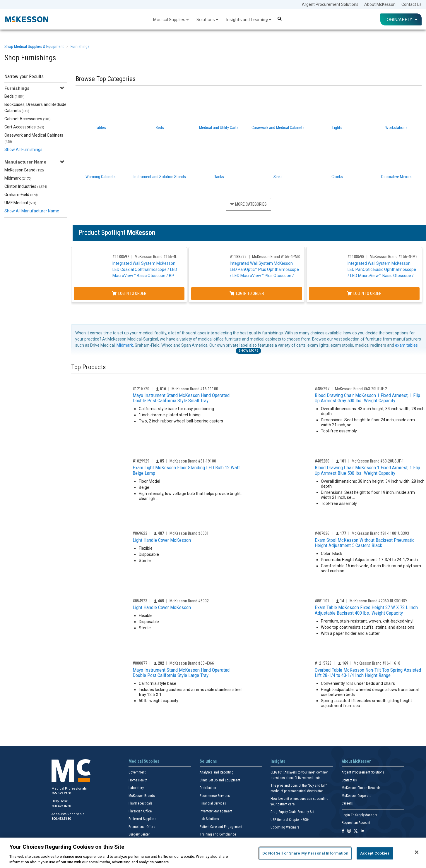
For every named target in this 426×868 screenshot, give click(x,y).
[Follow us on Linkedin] (362, 831)
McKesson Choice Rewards (361, 788)
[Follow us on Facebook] (343, 831)
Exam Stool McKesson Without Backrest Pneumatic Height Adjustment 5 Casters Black (365, 543)
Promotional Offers (142, 827)
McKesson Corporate (356, 796)
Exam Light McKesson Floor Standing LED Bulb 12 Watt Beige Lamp (186, 470)
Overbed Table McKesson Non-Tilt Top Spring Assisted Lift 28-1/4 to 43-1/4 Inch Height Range (368, 673)
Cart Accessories (24, 127)
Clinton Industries (26, 186)
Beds (14, 96)
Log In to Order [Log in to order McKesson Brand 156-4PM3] (249, 293)
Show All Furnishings (23, 149)
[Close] (417, 852)
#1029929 (141, 461)
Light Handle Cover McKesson (162, 540)
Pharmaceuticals (141, 803)
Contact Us (412, 4)
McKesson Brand (24, 170)
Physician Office (140, 811)
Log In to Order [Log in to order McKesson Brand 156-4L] (130, 293)
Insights (278, 761)
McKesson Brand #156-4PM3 (279, 257)
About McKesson (380, 4)
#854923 (140, 601)
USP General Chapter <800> (290, 820)
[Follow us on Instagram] (349, 831)
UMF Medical (20, 203)
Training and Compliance (218, 834)
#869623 (140, 533)
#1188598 (360, 257)
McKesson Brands (142, 796)
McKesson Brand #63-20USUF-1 (378, 461)
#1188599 (241, 257)
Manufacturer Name (25, 162)
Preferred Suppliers (142, 819)
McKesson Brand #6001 (189, 533)
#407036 (322, 533)
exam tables (406, 345)
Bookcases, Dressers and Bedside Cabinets (35, 108)
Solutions (207, 19)
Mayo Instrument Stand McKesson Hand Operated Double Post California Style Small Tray (181, 398)
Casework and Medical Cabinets (34, 138)
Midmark (18, 178)
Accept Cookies (375, 853)
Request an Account (356, 823)
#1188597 (121, 257)
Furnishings (80, 47)
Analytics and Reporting (217, 772)
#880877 (140, 663)
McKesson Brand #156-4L (156, 257)
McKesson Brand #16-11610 (377, 663)
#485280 (322, 461)
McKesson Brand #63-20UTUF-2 (361, 389)
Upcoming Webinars (285, 827)
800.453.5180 (61, 819)
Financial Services (213, 803)
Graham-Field (21, 195)
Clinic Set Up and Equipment (220, 780)
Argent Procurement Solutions (330, 4)
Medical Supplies (171, 19)
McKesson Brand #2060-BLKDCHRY (378, 601)
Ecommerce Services (215, 796)
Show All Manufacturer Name (32, 211)
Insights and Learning (249, 19)
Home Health (138, 780)
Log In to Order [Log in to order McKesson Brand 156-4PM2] (369, 293)
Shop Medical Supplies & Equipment (34, 47)
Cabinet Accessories (28, 119)
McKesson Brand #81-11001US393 (380, 533)
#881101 (322, 601)
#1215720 (141, 389)
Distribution (208, 788)
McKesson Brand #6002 (189, 601)
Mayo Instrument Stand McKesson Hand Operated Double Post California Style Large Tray (181, 673)
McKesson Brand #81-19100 (193, 461)
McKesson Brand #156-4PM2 (398, 257)
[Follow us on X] (356, 831)
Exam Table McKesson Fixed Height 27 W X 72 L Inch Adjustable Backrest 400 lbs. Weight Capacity (366, 610)
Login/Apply (401, 19)
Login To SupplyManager (360, 815)
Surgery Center (139, 834)
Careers (347, 803)
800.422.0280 (61, 806)
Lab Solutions (209, 819)
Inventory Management (216, 811)
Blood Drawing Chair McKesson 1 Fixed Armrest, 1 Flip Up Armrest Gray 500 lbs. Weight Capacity (367, 398)
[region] (213, 853)
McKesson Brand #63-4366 (192, 663)
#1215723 (323, 663)
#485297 (322, 389)
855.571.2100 (61, 793)
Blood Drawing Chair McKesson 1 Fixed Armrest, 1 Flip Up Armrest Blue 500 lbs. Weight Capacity (367, 470)
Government (137, 772)
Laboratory (136, 788)
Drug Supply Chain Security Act (292, 812)
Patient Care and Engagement (221, 827)
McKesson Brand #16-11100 (195, 389)
